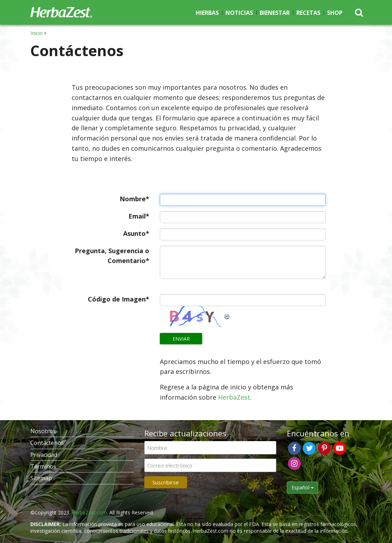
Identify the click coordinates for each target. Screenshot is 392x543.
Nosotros (43, 431)
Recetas (308, 13)
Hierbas (207, 13)
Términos (43, 466)
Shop (335, 13)
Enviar (181, 339)
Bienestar (275, 13)
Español (303, 487)
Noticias (239, 13)
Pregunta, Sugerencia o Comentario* (112, 256)
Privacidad (44, 455)
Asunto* (136, 233)
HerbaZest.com (89, 512)
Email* (139, 216)
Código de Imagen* (119, 299)
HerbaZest (234, 397)
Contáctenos (47, 443)
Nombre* (134, 199)
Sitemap (41, 478)
